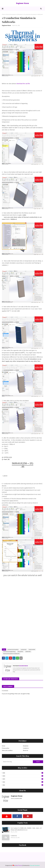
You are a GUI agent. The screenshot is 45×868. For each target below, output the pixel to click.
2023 (23, 779)
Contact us (26, 748)
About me (25, 750)
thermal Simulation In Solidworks (14, 14)
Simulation (20, 652)
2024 (23, 776)
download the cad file (23, 84)
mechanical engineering (9, 652)
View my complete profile (16, 798)
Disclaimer (26, 746)
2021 (23, 785)
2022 (23, 782)
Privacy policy (6, 748)
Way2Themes (19, 865)
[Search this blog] (17, 762)
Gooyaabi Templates (35, 865)
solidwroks (28, 652)
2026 (23, 773)
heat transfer (32, 649)
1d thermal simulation (13, 649)
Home (3, 14)
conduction (24, 649)
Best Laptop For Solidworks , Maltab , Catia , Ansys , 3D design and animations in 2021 (26, 829)
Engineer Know (22, 3)
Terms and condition (7, 750)
